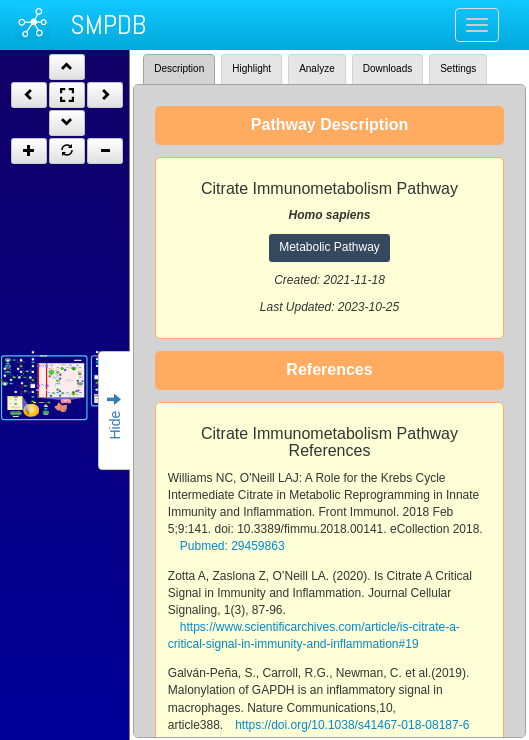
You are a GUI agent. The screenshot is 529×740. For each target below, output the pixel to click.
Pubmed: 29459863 (232, 546)
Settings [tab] (458, 68)
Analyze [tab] (317, 68)
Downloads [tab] (387, 68)
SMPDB (108, 24)
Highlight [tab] (251, 68)
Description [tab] (179, 68)
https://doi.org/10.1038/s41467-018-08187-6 (352, 725)
